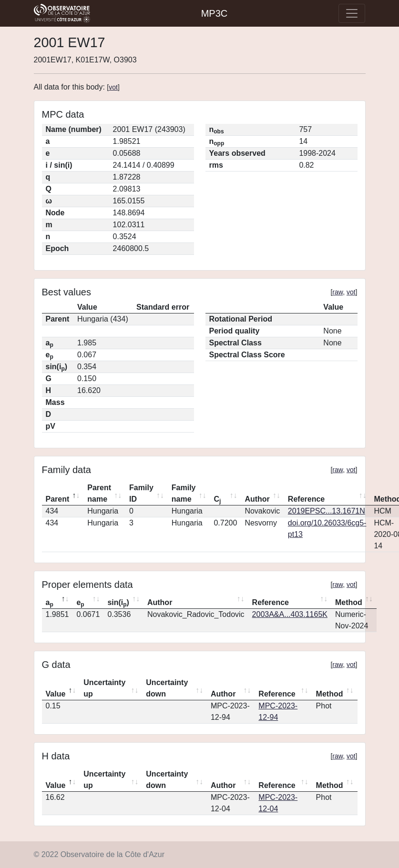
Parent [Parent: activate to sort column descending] (58, 499)
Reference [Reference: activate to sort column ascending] (306, 499)
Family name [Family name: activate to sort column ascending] (184, 493)
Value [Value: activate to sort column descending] (56, 694)
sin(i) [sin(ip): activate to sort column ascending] (118, 603)
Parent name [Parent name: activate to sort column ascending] (99, 493)
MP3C (215, 13)
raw (338, 292)
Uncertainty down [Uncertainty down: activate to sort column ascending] (167, 688)
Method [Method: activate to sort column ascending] (349, 602)
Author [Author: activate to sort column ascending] (257, 499)
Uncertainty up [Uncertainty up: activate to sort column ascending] (104, 688)
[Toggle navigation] (352, 13)
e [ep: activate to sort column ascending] (80, 603)
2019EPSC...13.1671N (327, 511)
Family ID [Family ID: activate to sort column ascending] (141, 493)
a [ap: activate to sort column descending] (50, 603)
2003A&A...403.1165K (290, 614)
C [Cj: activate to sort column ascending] (217, 500)
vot (113, 87)
